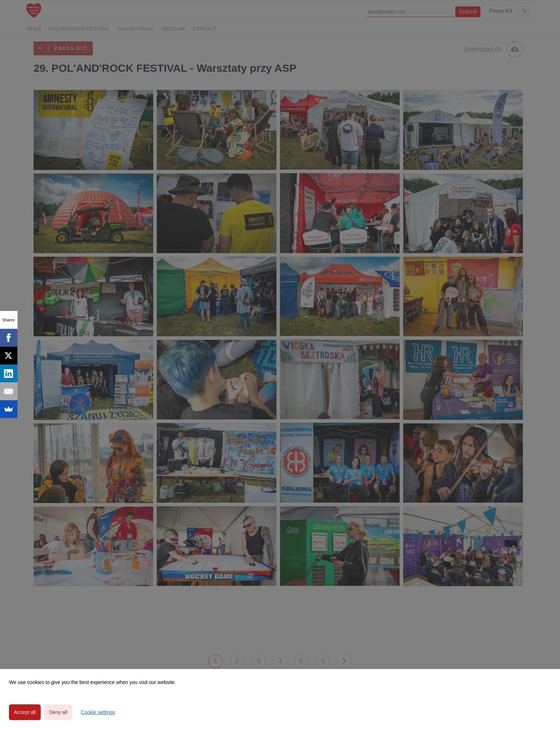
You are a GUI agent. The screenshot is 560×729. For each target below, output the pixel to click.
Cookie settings (98, 712)
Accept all (25, 712)
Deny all (58, 712)
